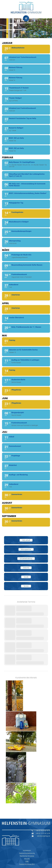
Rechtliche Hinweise (27, 856)
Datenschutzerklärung (27, 853)
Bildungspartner (26, 549)
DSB (27, 862)
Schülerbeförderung (26, 559)
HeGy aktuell (26, 540)
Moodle (26, 577)
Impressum (27, 851)
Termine (26, 586)
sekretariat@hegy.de (44, 836)
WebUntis (26, 568)
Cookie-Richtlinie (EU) (27, 864)
